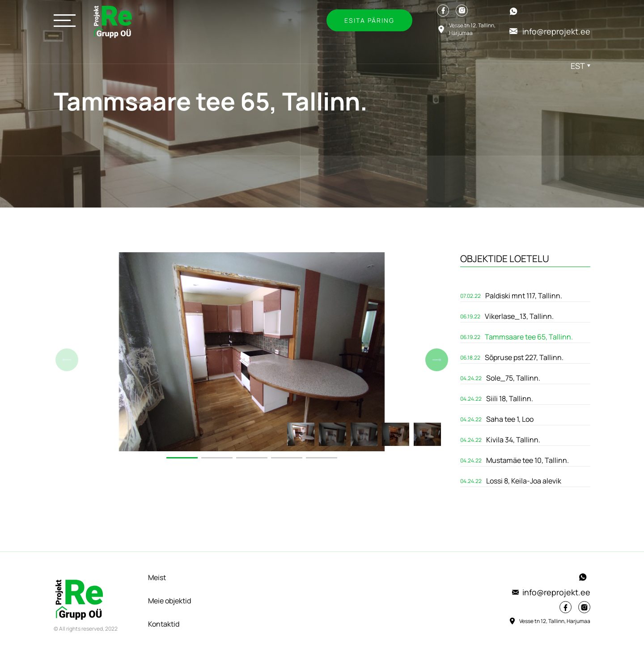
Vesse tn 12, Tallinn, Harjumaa (549, 621)
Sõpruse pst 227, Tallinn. (524, 357)
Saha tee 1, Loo (510, 419)
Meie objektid (169, 601)
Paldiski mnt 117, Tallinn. (524, 296)
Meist (157, 577)
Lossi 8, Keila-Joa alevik (524, 481)
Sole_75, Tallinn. (513, 378)
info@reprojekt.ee (551, 592)
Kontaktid (164, 624)
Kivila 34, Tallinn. (513, 440)
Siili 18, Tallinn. (510, 399)
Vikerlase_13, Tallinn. (519, 316)
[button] (437, 360)
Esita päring (369, 20)
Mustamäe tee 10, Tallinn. (527, 460)
